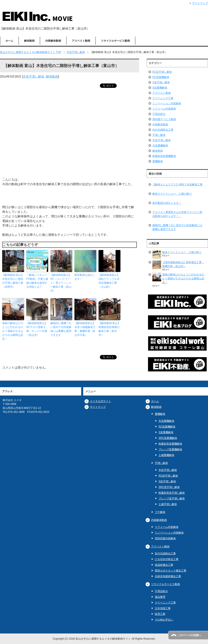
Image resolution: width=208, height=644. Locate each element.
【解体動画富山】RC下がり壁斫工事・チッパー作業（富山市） (37, 329)
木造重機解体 (160, 145)
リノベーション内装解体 (167, 103)
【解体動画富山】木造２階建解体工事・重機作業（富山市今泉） (85, 329)
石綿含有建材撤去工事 (168, 576)
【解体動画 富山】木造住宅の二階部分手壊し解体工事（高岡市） (13, 281)
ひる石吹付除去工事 (167, 559)
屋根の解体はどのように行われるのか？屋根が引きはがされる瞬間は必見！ (13, 331)
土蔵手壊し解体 (168, 504)
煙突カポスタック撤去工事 (171, 571)
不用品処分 (159, 114)
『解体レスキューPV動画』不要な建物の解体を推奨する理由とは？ (37, 281)
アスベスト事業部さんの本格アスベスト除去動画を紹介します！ (177, 214)
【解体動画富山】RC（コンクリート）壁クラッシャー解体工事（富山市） (61, 283)
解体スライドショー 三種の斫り (172, 194)
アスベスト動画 (81, 41)
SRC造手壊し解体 (169, 487)
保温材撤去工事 (164, 565)
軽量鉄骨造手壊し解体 (172, 493)
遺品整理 (160, 597)
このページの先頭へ (189, 635)
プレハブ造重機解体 (170, 449)
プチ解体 (160, 512)
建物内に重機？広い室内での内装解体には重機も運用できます (61, 329)
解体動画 (29, 41)
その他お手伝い (164, 620)
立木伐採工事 (163, 608)
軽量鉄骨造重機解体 (164, 156)
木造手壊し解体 (33, 76)
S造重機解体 (160, 88)
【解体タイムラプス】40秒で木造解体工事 (177, 185)
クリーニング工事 (163, 98)
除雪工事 (160, 614)
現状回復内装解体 (165, 538)
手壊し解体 (159, 135)
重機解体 (158, 161)
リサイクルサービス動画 (115, 41)
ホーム (9, 41)
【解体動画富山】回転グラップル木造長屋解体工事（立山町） (109, 281)
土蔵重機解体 (166, 455)
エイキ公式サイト (100, 401)
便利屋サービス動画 (164, 119)
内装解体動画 (53, 41)
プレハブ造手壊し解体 (172, 499)
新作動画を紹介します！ (85, 277)
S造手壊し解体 (161, 82)
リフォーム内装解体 (164, 109)
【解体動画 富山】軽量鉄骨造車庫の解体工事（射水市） (109, 329)
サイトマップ (98, 407)
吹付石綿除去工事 (163, 130)
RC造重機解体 (161, 77)
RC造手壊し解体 (162, 72)
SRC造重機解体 (168, 438)
